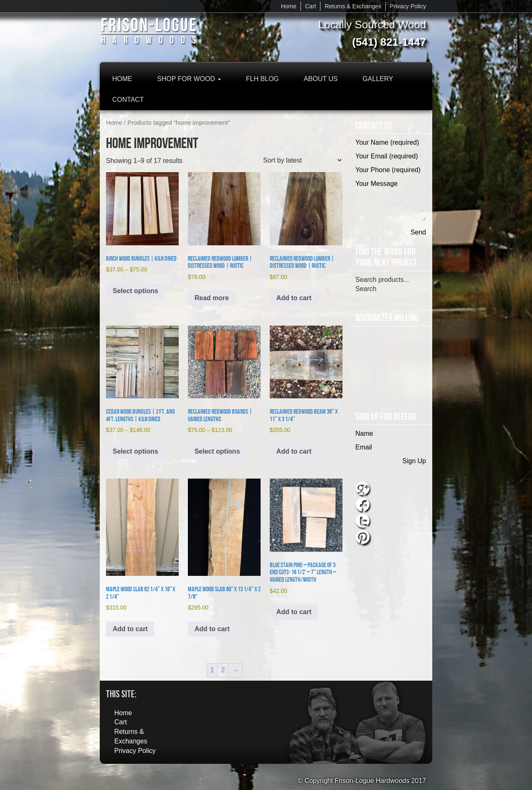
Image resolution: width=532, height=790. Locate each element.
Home (289, 6)
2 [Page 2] (223, 670)
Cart (310, 6)
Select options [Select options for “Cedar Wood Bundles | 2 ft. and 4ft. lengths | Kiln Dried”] (135, 451)
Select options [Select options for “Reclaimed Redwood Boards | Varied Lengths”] (217, 451)
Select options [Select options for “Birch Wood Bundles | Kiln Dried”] (135, 291)
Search (366, 289)
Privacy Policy (408, 6)
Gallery (378, 79)
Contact (128, 100)
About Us (321, 79)
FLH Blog (262, 79)
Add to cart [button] (294, 298)
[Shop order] (302, 160)
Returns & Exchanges (353, 6)
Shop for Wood (189, 79)
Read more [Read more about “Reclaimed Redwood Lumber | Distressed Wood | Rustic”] (212, 298)
